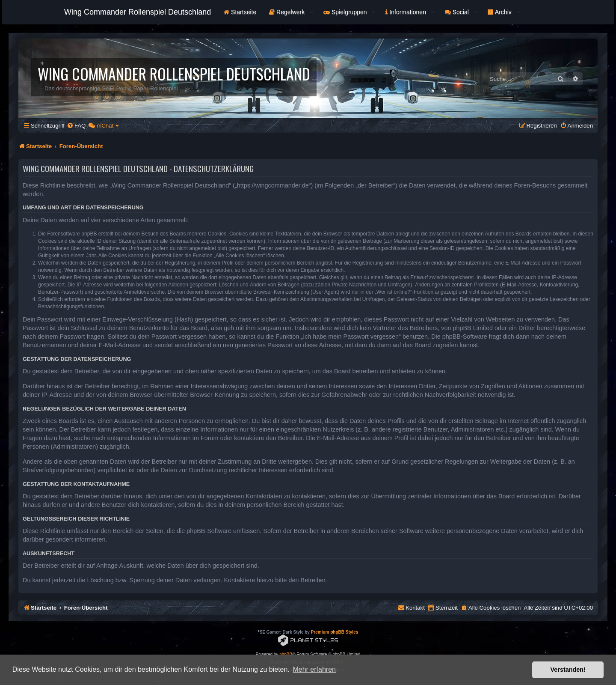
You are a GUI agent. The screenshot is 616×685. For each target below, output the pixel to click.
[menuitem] (76, 126)
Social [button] (461, 12)
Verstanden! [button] (568, 670)
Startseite (240, 12)
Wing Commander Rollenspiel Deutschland (138, 12)
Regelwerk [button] (291, 12)
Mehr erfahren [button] (314, 669)
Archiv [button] (504, 12)
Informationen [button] (410, 12)
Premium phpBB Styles (335, 632)
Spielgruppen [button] (349, 12)
